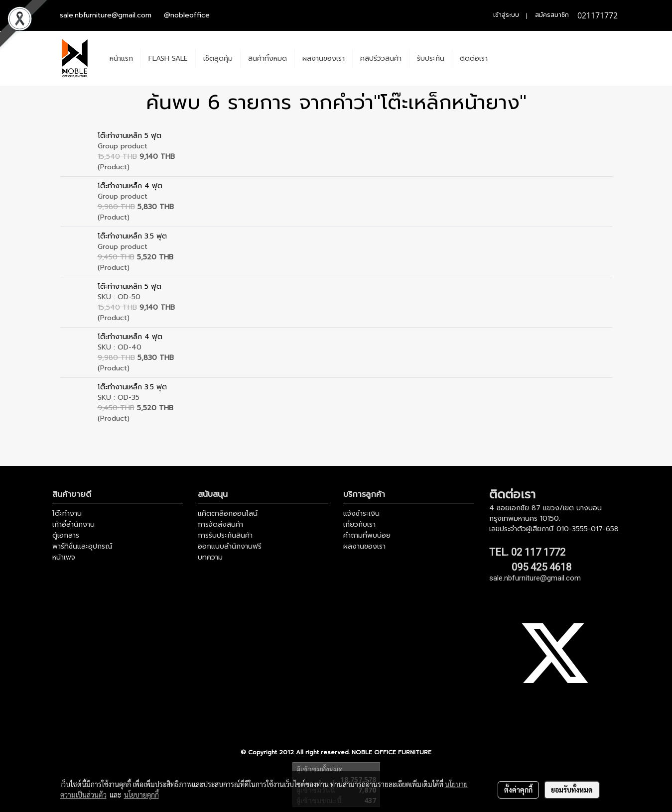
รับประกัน (431, 58)
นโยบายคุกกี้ (141, 795)
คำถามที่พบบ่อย (367, 535)
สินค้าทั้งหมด (268, 58)
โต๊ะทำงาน (67, 514)
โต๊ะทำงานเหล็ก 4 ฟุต (130, 186)
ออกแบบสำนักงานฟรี (230, 546)
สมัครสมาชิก (552, 15)
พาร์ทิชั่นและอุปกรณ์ (82, 546)
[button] (504, 58)
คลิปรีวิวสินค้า (381, 58)
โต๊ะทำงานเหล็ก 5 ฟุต (130, 136)
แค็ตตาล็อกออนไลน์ (228, 514)
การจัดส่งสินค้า (220, 524)
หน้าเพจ (64, 557)
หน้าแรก (121, 58)
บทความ (210, 557)
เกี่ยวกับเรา (359, 524)
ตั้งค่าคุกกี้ (518, 790)
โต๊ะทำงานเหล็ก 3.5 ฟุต (132, 236)
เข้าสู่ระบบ (506, 15)
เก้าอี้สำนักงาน (73, 524)
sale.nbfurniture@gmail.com (106, 15)
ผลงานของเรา (324, 58)
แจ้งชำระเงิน (361, 514)
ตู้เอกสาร (66, 535)
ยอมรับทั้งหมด (572, 790)
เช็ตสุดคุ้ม (218, 58)
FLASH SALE (168, 58)
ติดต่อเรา (474, 58)
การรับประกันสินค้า (225, 535)
